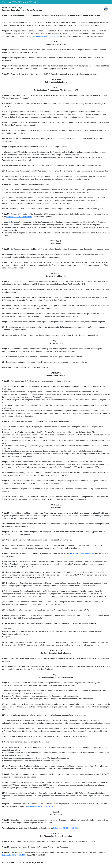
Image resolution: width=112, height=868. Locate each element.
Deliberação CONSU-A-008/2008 (46, 36)
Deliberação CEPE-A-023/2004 (14, 855)
